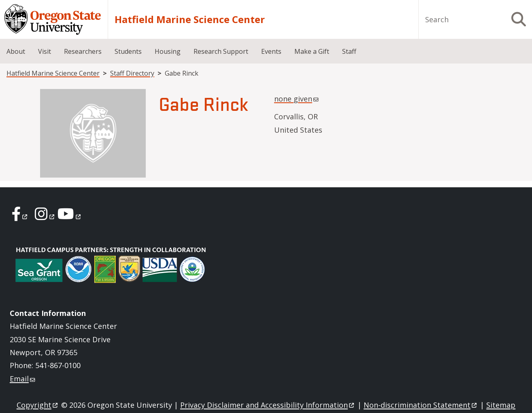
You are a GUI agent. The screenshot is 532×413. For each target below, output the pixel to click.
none (297, 99)
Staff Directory (132, 73)
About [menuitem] (16, 51)
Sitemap (501, 405)
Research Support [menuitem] (221, 51)
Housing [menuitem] (168, 51)
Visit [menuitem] (45, 51)
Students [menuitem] (128, 51)
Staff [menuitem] (349, 51)
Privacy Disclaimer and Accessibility (268, 405)
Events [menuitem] (271, 51)
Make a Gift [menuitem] (312, 51)
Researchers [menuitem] (83, 51)
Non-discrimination (421, 405)
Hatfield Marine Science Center (190, 19)
